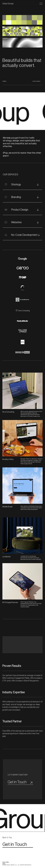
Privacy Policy (6, 864)
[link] (9, 840)
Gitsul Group (8, 4)
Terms (4, 866)
